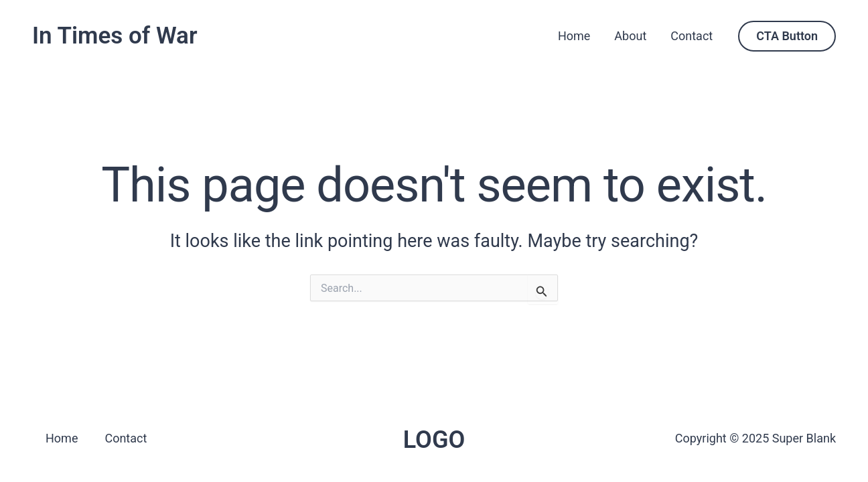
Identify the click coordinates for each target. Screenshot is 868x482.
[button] (787, 36)
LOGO (434, 440)
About (630, 36)
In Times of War (115, 36)
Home (574, 36)
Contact (692, 36)
